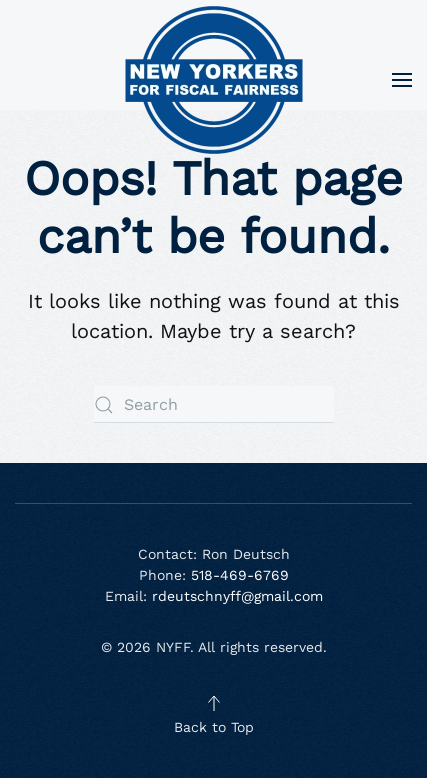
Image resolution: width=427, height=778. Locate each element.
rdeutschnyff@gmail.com (237, 596)
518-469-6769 (237, 575)
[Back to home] (214, 80)
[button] (402, 80)
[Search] (214, 404)
